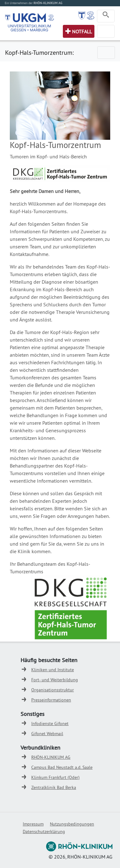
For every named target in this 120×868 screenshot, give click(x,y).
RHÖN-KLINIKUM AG (51, 757)
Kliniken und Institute (53, 670)
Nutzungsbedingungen (72, 824)
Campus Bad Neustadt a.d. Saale (62, 767)
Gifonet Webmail (47, 734)
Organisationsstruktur (53, 690)
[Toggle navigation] (106, 16)
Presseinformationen (51, 700)
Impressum (33, 824)
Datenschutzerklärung (44, 831)
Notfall (82, 31)
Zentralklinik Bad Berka (54, 787)
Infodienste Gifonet (50, 723)
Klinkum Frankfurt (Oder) (55, 777)
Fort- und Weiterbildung (55, 680)
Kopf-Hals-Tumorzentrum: (39, 52)
